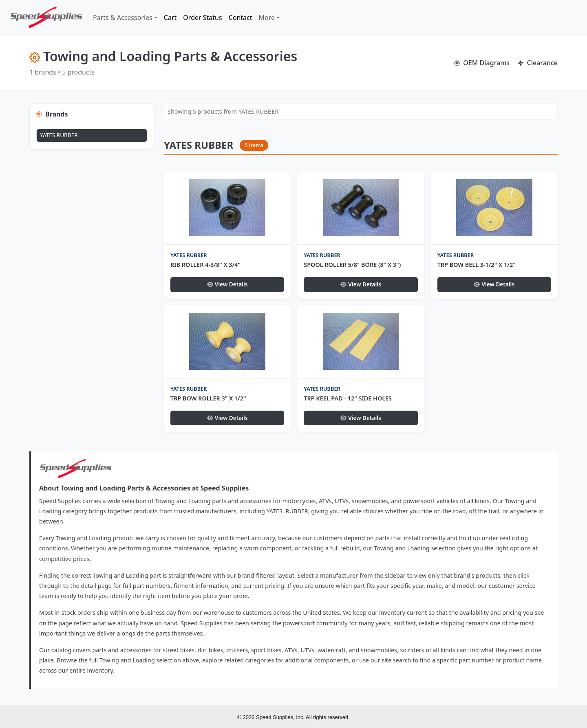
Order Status (202, 18)
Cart (170, 18)
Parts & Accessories (123, 18)
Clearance (538, 63)
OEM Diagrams (482, 63)
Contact (241, 18)
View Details (227, 284)
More (267, 18)
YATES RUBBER (59, 135)
